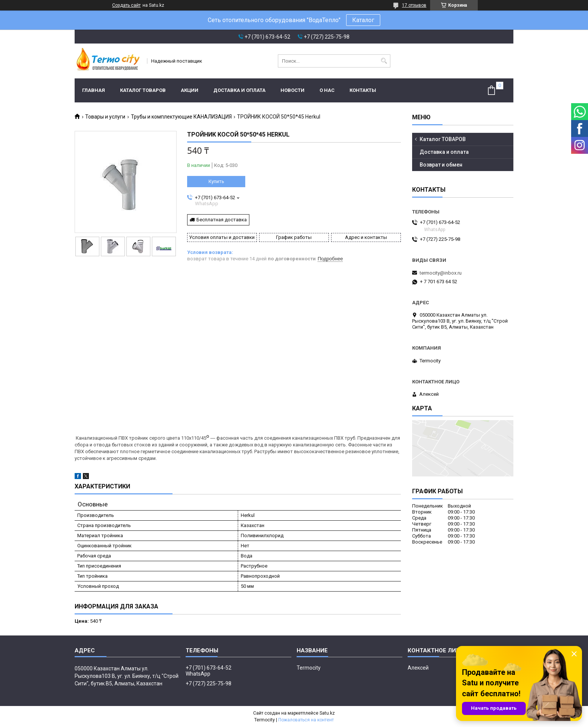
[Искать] (384, 61)
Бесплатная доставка (222, 220)
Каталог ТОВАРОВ (143, 90)
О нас (327, 90)
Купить (216, 181)
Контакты (363, 90)
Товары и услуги (105, 117)
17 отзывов (414, 5)
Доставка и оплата (239, 90)
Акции (190, 90)
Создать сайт (126, 5)
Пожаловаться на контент (306, 720)
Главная (94, 90)
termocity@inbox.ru (441, 273)
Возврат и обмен (441, 165)
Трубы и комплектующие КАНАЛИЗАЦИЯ (181, 117)
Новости (292, 90)
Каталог (363, 20)
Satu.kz (327, 713)
